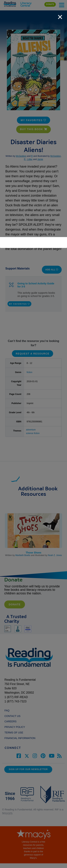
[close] (60, 15)
